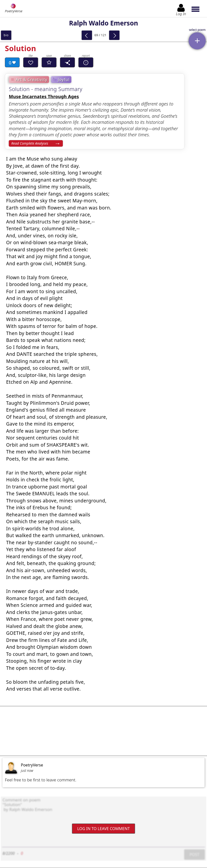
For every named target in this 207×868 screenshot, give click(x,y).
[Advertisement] (103, 731)
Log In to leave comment (103, 829)
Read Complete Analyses (30, 143)
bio (6, 35)
